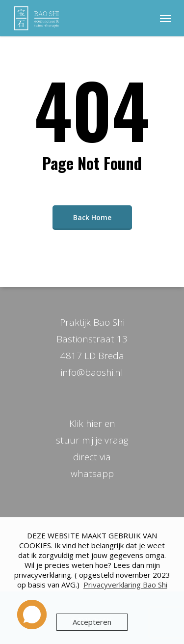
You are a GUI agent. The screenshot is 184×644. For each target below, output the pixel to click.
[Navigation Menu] (165, 18)
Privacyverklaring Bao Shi (125, 585)
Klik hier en (92, 423)
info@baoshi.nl (92, 372)
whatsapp (92, 474)
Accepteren (92, 622)
